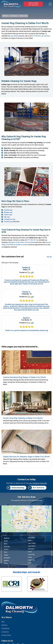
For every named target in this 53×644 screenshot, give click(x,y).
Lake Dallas (32, 543)
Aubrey (6, 561)
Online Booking (16, 488)
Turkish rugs (8, 215)
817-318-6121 (33, 5)
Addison (7, 538)
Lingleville (31, 560)
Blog (3, 622)
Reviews (4, 625)
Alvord (6, 549)
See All (49, 257)
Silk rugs (7, 217)
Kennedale (31, 538)
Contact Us (5, 632)
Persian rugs (8, 222)
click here (47, 36)
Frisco (27, 242)
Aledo (6, 541)
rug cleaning (15, 36)
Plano (22, 242)
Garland (32, 242)
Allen (6, 544)
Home (6, 16)
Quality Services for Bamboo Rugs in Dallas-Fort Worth (26, 457)
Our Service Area (27, 497)
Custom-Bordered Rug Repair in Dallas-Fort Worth (24, 377)
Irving (18, 242)
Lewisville (31, 554)
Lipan (30, 563)
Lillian (30, 557)
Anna (6, 552)
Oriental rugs (8, 210)
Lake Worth (32, 546)
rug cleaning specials (38, 483)
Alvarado (7, 547)
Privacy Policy (6, 635)
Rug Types (14, 16)
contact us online (21, 245)
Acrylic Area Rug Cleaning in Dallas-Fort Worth (23, 418)
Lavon (30, 552)
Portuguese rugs (10, 219)
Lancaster (31, 549)
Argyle (6, 555)
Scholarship (5, 628)
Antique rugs (8, 212)
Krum (29, 540)
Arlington (12, 242)
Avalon (6, 563)
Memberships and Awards (27, 572)
